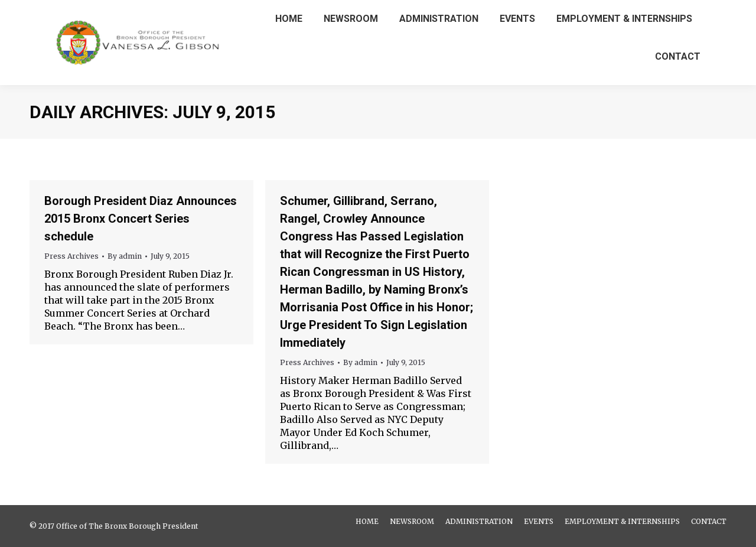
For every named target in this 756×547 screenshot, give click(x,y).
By (125, 256)
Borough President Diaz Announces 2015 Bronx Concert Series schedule (141, 219)
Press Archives (71, 256)
